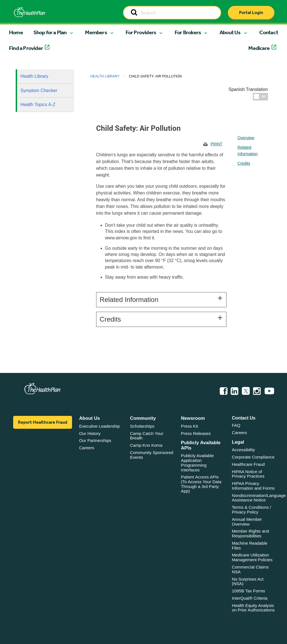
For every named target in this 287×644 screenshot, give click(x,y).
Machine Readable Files (250, 546)
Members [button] (96, 32)
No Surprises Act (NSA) (248, 581)
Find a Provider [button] (26, 48)
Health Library (34, 76)
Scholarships (142, 426)
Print (216, 144)
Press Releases (196, 433)
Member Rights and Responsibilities (250, 533)
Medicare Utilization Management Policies (252, 557)
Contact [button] (269, 32)
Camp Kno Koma (146, 445)
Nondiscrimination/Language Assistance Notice (259, 498)
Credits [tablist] (244, 163)
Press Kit (190, 426)
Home (16, 32)
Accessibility (243, 450)
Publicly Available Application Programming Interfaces (197, 463)
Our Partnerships (95, 440)
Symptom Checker (39, 90)
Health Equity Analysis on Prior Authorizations (253, 608)
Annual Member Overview (247, 522)
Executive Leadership (99, 426)
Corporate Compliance (253, 457)
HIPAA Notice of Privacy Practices (248, 474)
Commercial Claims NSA (250, 569)
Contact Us (244, 418)
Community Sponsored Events (152, 455)
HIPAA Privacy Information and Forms (253, 486)
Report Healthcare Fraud (43, 422)
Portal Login (251, 12)
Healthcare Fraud (248, 464)
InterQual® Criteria (250, 598)
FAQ (236, 425)
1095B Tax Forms (248, 591)
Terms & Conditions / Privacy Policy (251, 510)
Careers (87, 448)
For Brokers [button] (188, 32)
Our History (90, 433)
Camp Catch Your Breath (147, 436)
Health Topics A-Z (38, 105)
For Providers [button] (141, 32)
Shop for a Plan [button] (50, 32)
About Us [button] (230, 32)
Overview (246, 138)
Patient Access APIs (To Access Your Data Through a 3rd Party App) (201, 484)
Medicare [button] (259, 48)
